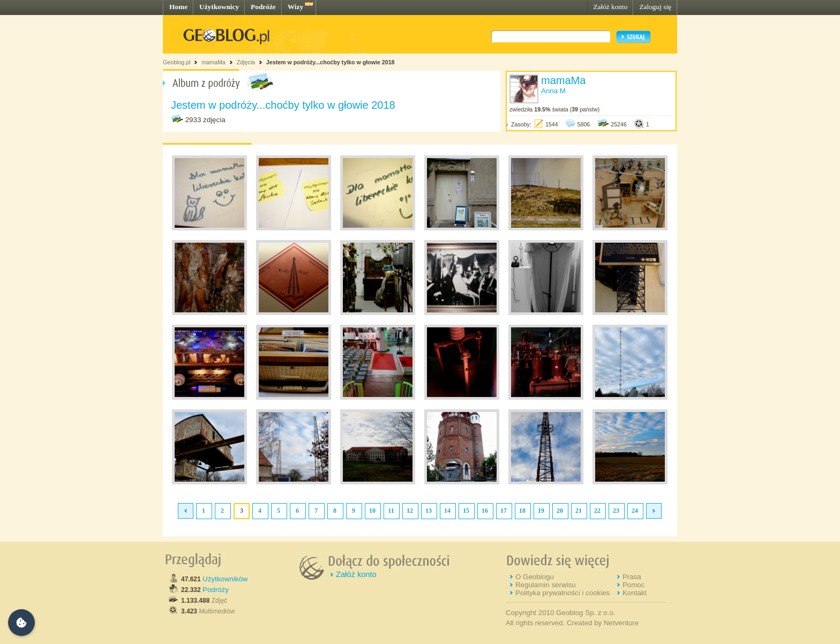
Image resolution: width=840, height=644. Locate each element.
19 (541, 511)
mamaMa (213, 62)
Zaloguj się (655, 7)
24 (635, 511)
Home (178, 7)
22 (597, 511)
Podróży (216, 590)
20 (560, 511)
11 (391, 511)
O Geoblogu (535, 577)
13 (429, 511)
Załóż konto (610, 7)
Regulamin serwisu (546, 585)
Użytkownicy (219, 7)
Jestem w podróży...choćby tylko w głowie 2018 (331, 62)
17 (504, 511)
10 (372, 511)
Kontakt (635, 593)
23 (616, 511)
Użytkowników (225, 579)
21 (579, 511)
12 (410, 511)
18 (522, 511)
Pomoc (633, 585)
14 (447, 511)
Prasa (632, 577)
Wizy (295, 7)
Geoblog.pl (177, 62)
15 (466, 511)
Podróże (263, 7)
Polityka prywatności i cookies (562, 593)
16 (485, 511)
